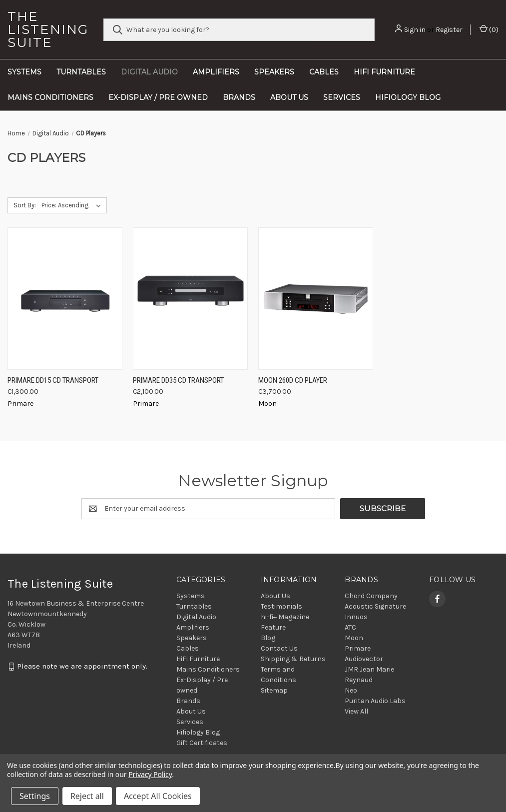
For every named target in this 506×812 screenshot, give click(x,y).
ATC (350, 627)
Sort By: (25, 205)
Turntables (81, 72)
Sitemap (274, 690)
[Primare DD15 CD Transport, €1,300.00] (65, 299)
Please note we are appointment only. (82, 666)
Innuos (356, 617)
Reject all (87, 796)
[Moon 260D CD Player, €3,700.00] (316, 299)
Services (342, 97)
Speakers (274, 72)
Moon (354, 638)
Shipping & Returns (293, 659)
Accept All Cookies (158, 796)
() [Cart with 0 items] (489, 29)
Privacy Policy (150, 774)
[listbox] (73, 205)
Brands (239, 97)
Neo (351, 690)
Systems (24, 72)
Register (449, 30)
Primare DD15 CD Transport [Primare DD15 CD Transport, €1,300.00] (53, 380)
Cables (324, 72)
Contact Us (279, 648)
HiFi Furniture (384, 72)
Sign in (415, 30)
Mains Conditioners (50, 97)
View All (356, 711)
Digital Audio (149, 72)
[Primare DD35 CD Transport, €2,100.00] (190, 299)
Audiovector (364, 659)
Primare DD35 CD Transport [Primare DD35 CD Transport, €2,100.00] (178, 380)
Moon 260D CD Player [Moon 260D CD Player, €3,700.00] (293, 380)
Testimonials (281, 606)
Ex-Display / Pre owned (158, 97)
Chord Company (371, 596)
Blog (268, 638)
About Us (289, 97)
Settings (35, 796)
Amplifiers (216, 72)
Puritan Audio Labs (375, 701)
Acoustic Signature (375, 606)
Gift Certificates (202, 743)
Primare (358, 648)
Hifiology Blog (408, 97)
